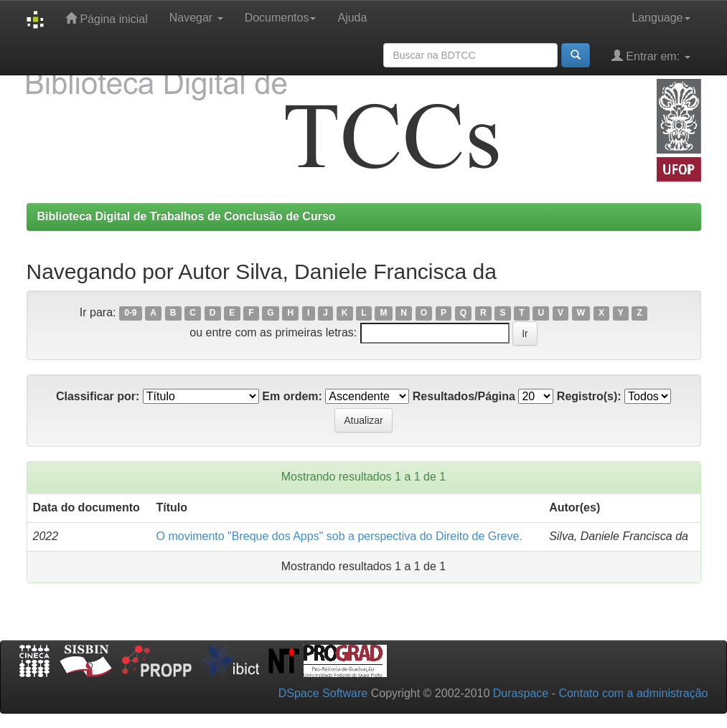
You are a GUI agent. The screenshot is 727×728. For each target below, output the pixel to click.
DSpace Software (323, 693)
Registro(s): (589, 396)
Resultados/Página (464, 396)
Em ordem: (292, 396)
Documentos (281, 18)
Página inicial (107, 18)
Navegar (196, 18)
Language (661, 18)
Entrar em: (651, 56)
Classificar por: (98, 396)
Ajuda (352, 18)
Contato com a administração (633, 693)
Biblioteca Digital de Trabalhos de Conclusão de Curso (187, 216)
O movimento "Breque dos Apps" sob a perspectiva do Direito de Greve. (339, 536)
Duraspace (521, 693)
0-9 (130, 313)
